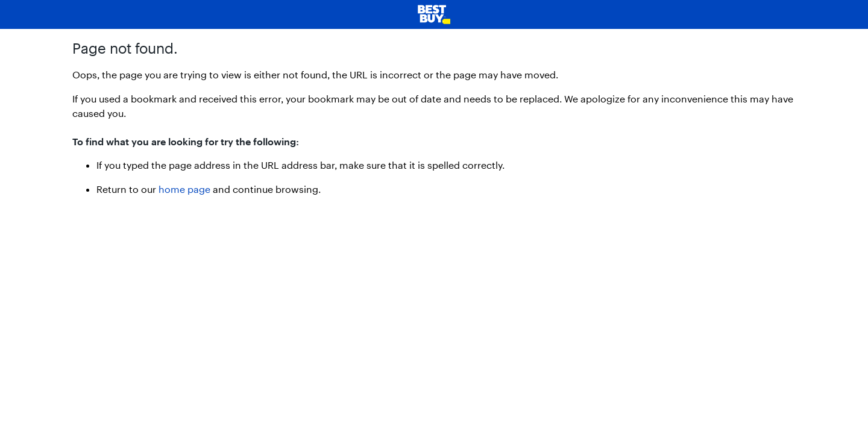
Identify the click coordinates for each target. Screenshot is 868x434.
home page (184, 189)
